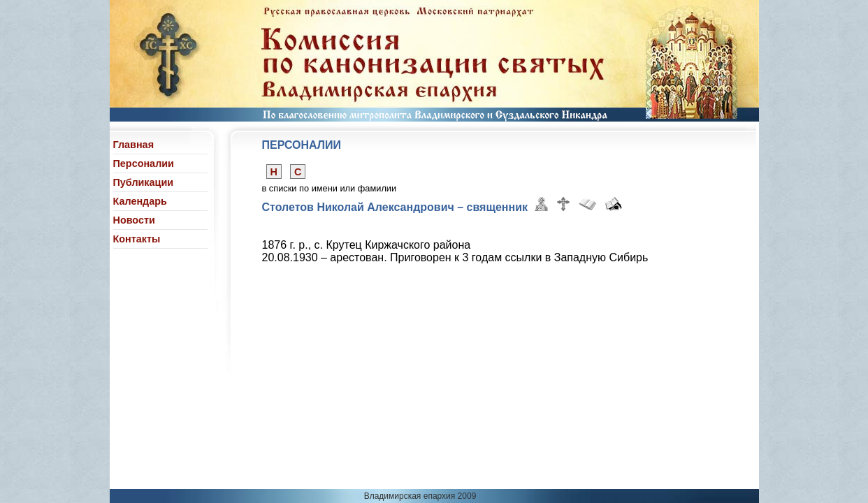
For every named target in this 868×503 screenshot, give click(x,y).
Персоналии (144, 163)
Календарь (140, 201)
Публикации (144, 182)
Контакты (137, 239)
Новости (134, 220)
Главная (134, 145)
